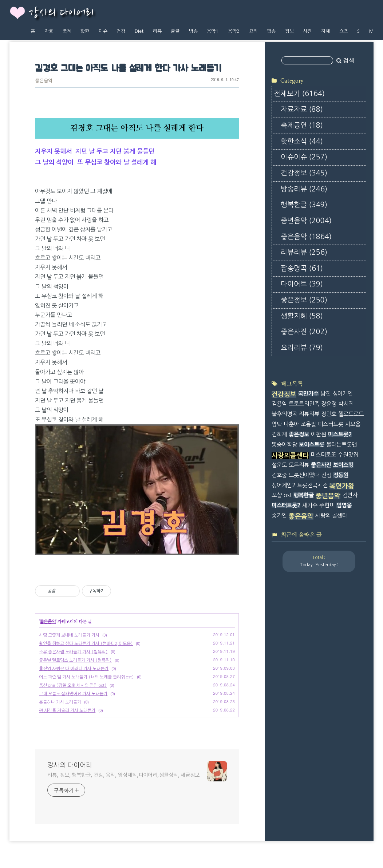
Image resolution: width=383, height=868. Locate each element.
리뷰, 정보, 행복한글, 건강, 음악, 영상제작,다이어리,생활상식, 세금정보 (123, 775)
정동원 (341, 475)
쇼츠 (344, 31)
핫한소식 (302, 141)
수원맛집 (348, 455)
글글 (175, 31)
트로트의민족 (304, 404)
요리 (253, 31)
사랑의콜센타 (290, 456)
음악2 (234, 31)
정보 (289, 31)
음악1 (213, 31)
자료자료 (302, 109)
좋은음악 (44, 81)
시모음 (353, 424)
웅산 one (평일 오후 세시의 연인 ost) (73, 685)
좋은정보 (304, 300)
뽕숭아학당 (284, 445)
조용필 (308, 424)
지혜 (325, 31)
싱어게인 (343, 394)
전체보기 (299, 94)
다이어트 (302, 284)
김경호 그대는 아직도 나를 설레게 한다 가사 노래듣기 (128, 69)
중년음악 (306, 221)
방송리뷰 (304, 189)
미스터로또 (323, 455)
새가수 (310, 505)
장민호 (329, 414)
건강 (121, 31)
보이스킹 (343, 465)
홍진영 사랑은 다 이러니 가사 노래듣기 (74, 669)
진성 (326, 475)
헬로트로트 (351, 414)
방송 (193, 31)
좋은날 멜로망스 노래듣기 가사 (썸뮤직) (75, 660)
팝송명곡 (302, 268)
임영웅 (344, 505)
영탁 (277, 424)
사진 (307, 31)
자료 (49, 31)
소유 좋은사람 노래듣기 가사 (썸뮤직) (73, 652)
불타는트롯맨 (341, 445)
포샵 (277, 495)
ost (288, 495)
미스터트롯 (331, 424)
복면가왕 (342, 486)
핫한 (85, 31)
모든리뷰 (299, 465)
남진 (325, 394)
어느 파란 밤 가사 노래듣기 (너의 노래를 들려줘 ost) (86, 677)
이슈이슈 (304, 157)
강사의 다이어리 (61, 13)
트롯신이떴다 (304, 475)
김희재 (279, 434)
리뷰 (157, 31)
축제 (67, 31)
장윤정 (329, 404)
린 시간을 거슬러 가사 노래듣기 (67, 710)
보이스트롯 (312, 445)
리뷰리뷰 (304, 252)
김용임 (279, 404)
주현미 (327, 505)
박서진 (346, 404)
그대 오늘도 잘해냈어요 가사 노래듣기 (73, 694)
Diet (139, 31)
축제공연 (302, 125)
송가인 (279, 516)
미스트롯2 (340, 434)
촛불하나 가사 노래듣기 (60, 702)
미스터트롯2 (286, 505)
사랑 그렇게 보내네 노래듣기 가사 (69, 635)
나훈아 (291, 424)
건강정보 (304, 173)
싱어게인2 (283, 485)
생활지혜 (302, 316)
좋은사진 (304, 332)
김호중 (279, 475)
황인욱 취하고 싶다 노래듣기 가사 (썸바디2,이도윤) (86, 643)
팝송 (271, 31)
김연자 (350, 495)
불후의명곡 (284, 414)
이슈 (103, 31)
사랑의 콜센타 (331, 516)
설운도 (279, 465)
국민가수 (308, 394)
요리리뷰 (302, 348)
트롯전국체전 (312, 485)
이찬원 (319, 434)
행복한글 (304, 205)
